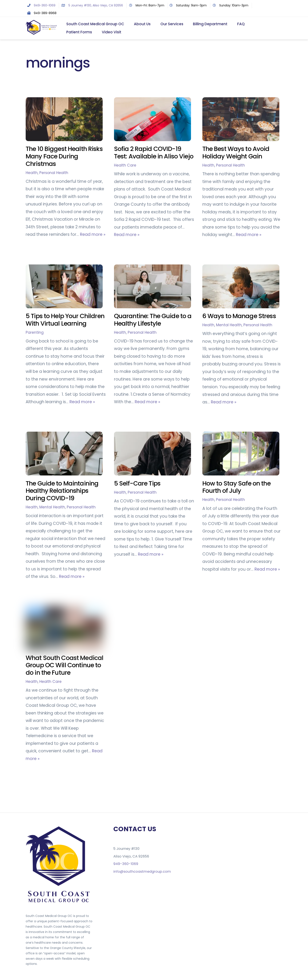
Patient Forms (79, 32)
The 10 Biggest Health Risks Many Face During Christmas (64, 157)
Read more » (93, 235)
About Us (142, 24)
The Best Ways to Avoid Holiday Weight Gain (236, 153)
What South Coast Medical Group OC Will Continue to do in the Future (64, 665)
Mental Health (229, 325)
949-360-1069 (41, 5)
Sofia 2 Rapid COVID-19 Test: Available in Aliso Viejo (154, 153)
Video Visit (112, 32)
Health (32, 173)
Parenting (35, 333)
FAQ (241, 24)
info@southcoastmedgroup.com (142, 872)
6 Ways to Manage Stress (239, 316)
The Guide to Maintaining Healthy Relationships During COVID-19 (62, 491)
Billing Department (210, 24)
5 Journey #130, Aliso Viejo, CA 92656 (91, 5)
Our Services (172, 24)
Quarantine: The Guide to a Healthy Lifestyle (153, 320)
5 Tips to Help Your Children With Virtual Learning (65, 320)
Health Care (125, 165)
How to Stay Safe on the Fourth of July (236, 487)
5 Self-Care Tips (137, 484)
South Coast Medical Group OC (95, 24)
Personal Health (54, 173)
